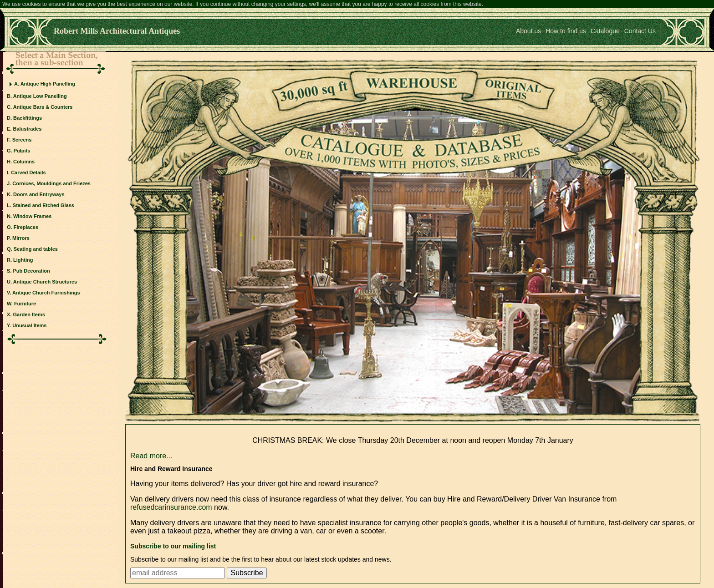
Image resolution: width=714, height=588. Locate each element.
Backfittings (28, 118)
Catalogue (605, 31)
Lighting (23, 260)
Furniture (25, 304)
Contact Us (640, 31)
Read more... (151, 456)
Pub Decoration (31, 271)
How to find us (566, 31)
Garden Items (29, 314)
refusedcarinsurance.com (171, 507)
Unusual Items (29, 325)
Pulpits (22, 151)
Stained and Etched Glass (43, 205)
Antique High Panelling (48, 84)
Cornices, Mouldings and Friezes (51, 183)
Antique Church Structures (45, 282)
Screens (22, 140)
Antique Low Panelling (40, 96)
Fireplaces (26, 227)
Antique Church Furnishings (46, 293)
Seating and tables (36, 249)
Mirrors (21, 238)
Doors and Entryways (39, 194)
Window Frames (32, 216)
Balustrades (27, 129)
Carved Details (28, 172)
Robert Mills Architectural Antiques (117, 31)
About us (528, 31)
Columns (24, 162)
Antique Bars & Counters (43, 107)
